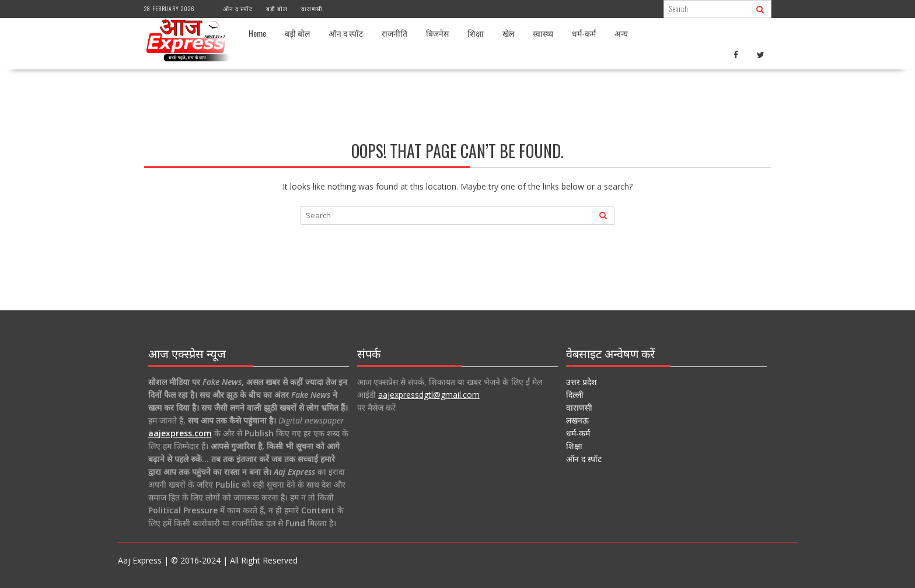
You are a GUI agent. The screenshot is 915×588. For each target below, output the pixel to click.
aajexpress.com (180, 433)
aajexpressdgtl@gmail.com (429, 395)
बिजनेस (437, 33)
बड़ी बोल (277, 8)
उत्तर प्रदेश (582, 382)
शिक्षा (476, 33)
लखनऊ (577, 420)
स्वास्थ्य (543, 33)
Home (257, 33)
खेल (508, 33)
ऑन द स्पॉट (238, 8)
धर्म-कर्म (584, 33)
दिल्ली (575, 395)
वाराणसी (312, 8)
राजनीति (394, 33)
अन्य (621, 33)
